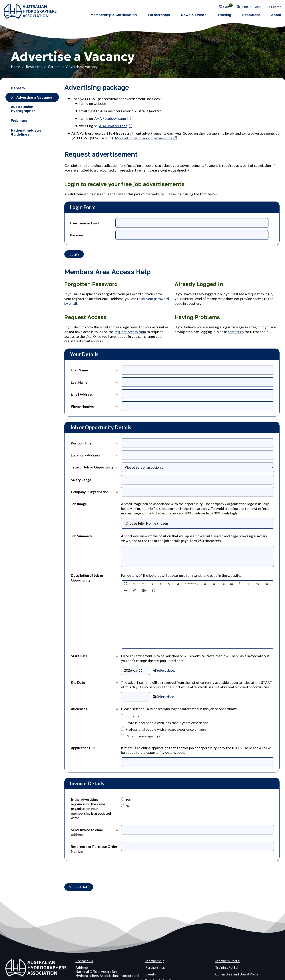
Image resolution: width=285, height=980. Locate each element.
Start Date (96, 664)
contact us (236, 332)
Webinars (19, 120)
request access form (130, 332)
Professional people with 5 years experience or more (164, 729)
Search (276, 7)
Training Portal (227, 967)
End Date (96, 691)
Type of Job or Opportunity (96, 469)
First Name (96, 371)
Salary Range (81, 480)
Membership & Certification (114, 15)
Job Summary (81, 536)
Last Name (96, 383)
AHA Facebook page (110, 118)
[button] (126, 584)
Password (78, 235)
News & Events (194, 15)
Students (130, 716)
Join (258, 7)
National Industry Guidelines (26, 132)
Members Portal (228, 961)
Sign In (246, 7)
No (126, 806)
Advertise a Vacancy (82, 67)
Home (16, 67)
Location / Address (96, 456)
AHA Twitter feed (113, 126)
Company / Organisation (96, 493)
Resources (251, 15)
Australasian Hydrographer (23, 109)
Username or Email (85, 223)
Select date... (166, 670)
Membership (155, 961)
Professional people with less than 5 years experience (165, 723)
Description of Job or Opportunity (87, 578)
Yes (126, 799)
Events (151, 974)
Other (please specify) (141, 736)
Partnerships (159, 15)
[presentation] (126, 584)
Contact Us (84, 961)
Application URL (83, 748)
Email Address (96, 395)
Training (224, 15)
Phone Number (96, 407)
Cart (226, 7)
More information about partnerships (143, 138)
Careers (54, 67)
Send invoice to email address (96, 833)
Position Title (96, 444)
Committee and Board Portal (237, 974)
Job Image (79, 504)
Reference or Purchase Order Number (94, 849)
